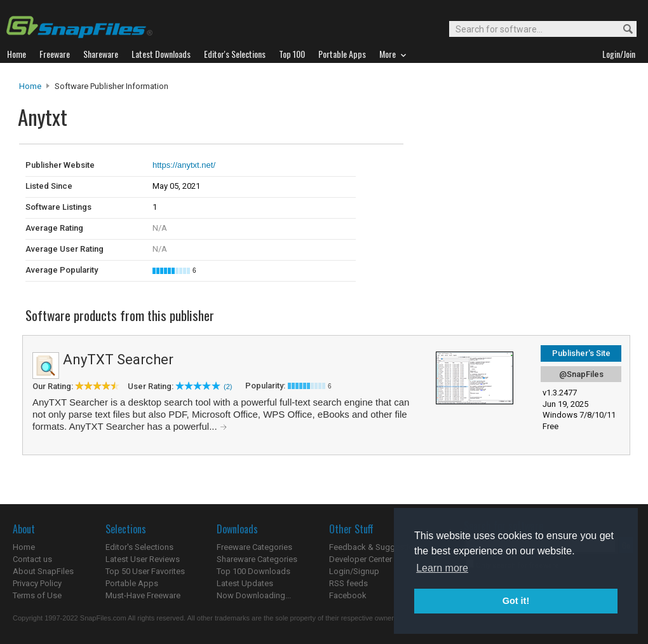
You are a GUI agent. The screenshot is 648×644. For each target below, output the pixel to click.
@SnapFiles (581, 374)
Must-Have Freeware (143, 595)
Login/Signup (354, 571)
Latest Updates (245, 583)
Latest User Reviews (143, 559)
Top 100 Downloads (253, 571)
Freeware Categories (254, 547)
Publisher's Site (581, 353)
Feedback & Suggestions (376, 547)
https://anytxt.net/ (184, 165)
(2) (228, 387)
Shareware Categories (257, 559)
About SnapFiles (43, 571)
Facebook (348, 595)
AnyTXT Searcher (118, 360)
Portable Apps (132, 583)
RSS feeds (348, 583)
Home (30, 86)
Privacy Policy (37, 583)
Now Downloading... (254, 595)
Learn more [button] (442, 568)
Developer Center (361, 559)
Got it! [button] (516, 601)
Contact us (32, 559)
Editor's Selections (139, 547)
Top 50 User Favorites (145, 571)
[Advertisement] (489, 170)
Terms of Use (37, 595)
